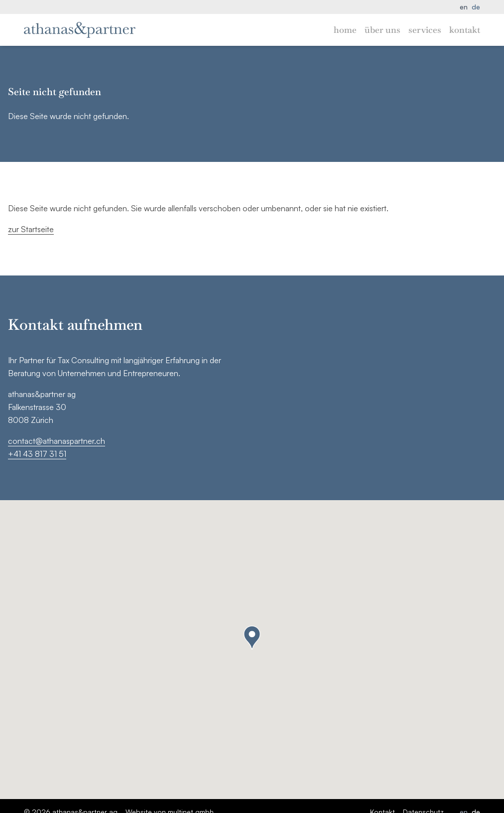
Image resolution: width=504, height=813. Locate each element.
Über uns (382, 30)
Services (425, 30)
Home (345, 30)
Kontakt (465, 30)
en (464, 7)
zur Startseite (31, 229)
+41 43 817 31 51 (37, 454)
